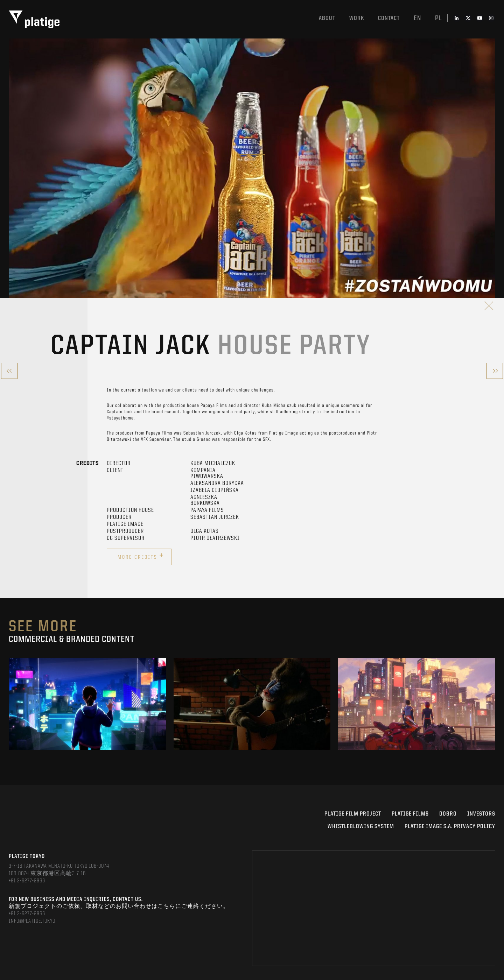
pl (439, 19)
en (417, 19)
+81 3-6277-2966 (27, 881)
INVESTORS (481, 814)
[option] (87, 704)
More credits (141, 556)
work (357, 18)
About (327, 18)
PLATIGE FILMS (410, 814)
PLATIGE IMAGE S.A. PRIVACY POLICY (450, 827)
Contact (389, 18)
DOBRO (448, 814)
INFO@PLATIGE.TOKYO (32, 921)
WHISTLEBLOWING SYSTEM (361, 827)
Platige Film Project (353, 814)
